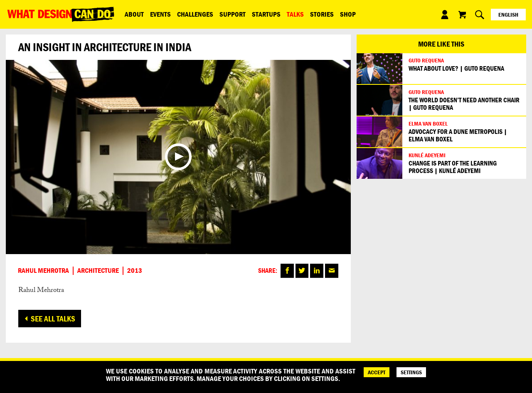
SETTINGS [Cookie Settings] (411, 372)
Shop (348, 14)
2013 (135, 271)
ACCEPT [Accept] (377, 372)
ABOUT (134, 14)
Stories (322, 14)
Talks (295, 14)
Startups (266, 14)
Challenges (195, 14)
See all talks (53, 319)
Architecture (98, 271)
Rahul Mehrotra (43, 271)
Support (233, 14)
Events (160, 14)
